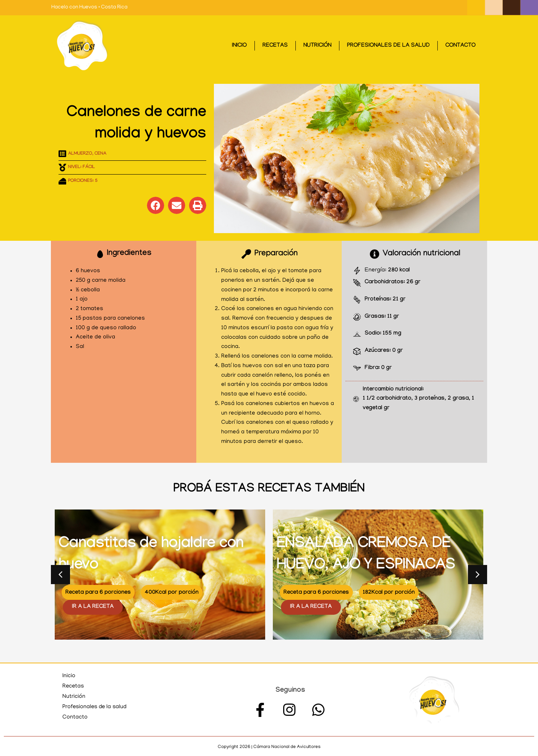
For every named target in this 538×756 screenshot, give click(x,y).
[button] (156, 205)
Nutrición (317, 46)
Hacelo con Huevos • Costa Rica (89, 7)
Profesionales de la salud (388, 46)
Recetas (275, 46)
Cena (100, 154)
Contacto (461, 46)
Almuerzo (80, 154)
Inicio (239, 46)
